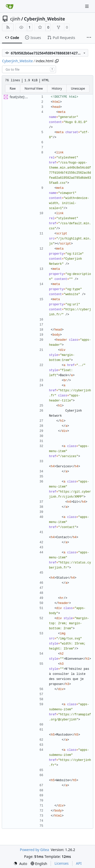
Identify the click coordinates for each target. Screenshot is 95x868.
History (57, 88)
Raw (13, 88)
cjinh (15, 19)
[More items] (89, 38)
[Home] (10, 6)
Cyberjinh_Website (44, 19)
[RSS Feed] (8, 27)
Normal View (34, 88)
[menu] (20, 864)
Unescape (78, 88)
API (79, 863)
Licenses (62, 863)
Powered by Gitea (34, 850)
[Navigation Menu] (87, 6)
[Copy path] (57, 61)
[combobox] (29, 69)
